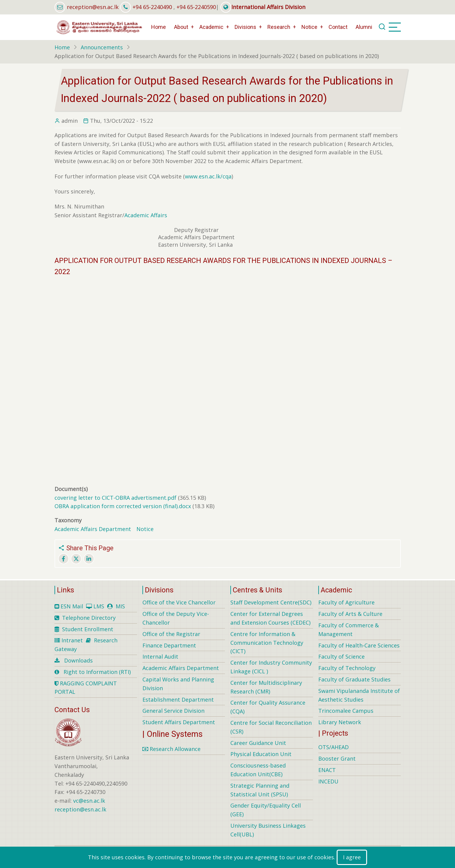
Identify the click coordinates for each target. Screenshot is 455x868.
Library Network (340, 722)
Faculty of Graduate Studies (354, 679)
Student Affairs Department (179, 722)
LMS (99, 606)
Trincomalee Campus (346, 711)
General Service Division (173, 711)
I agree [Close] (352, 857)
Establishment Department (178, 700)
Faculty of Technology (347, 668)
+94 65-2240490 (152, 7)
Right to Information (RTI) (97, 672)
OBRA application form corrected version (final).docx (123, 506)
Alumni (364, 27)
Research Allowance (171, 749)
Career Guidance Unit (258, 743)
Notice (309, 27)
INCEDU (328, 781)
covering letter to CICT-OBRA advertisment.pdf (115, 498)
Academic (211, 27)
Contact (338, 27)
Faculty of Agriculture (346, 602)
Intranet (72, 640)
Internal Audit (160, 656)
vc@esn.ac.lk (89, 801)
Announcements (102, 47)
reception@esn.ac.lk (93, 7)
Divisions (245, 27)
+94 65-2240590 (196, 7)
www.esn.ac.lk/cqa (208, 176)
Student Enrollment (88, 629)
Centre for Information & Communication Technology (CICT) (267, 643)
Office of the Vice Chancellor (179, 602)
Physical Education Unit (261, 754)
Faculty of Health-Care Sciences (359, 645)
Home (159, 27)
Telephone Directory (89, 618)
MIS (120, 606)
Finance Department (169, 645)
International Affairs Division (263, 7)
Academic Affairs (146, 215)
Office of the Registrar (171, 634)
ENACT (327, 770)
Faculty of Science (341, 656)
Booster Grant (337, 758)
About (181, 27)
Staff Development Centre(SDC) (271, 602)
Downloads (78, 660)
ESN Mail (72, 606)
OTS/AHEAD (333, 747)
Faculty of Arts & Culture (350, 614)
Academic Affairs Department (93, 529)
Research (279, 27)
